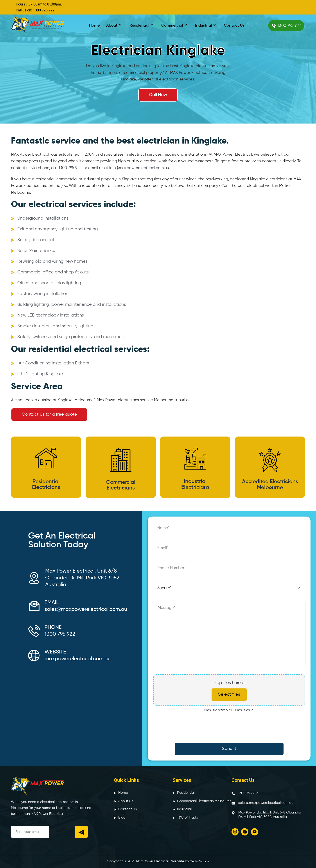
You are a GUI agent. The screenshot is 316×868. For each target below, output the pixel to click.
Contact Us (234, 25)
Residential (142, 25)
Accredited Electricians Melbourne (270, 484)
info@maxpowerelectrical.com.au (139, 168)
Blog (122, 818)
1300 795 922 (70, 168)
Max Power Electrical (152, 861)
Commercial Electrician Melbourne (204, 801)
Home (94, 25)
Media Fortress (199, 862)
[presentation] (229, 730)
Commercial (175, 25)
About (115, 25)
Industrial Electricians (195, 484)
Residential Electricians (46, 484)
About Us (126, 801)
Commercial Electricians (121, 485)
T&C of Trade (188, 818)
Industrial (206, 25)
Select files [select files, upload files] (229, 695)
